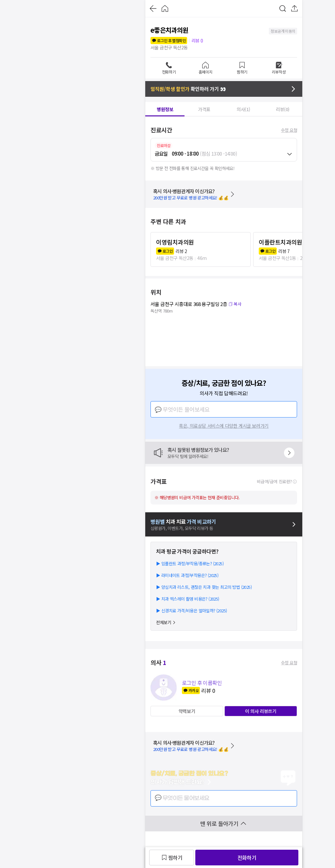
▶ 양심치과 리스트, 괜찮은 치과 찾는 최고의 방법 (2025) (204, 587)
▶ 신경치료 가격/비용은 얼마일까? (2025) (191, 611)
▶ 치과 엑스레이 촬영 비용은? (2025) (188, 599)
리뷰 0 (197, 41)
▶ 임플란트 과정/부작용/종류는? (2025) (190, 563)
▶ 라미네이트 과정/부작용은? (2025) (187, 575)
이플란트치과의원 (280, 242)
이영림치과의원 (175, 242)
